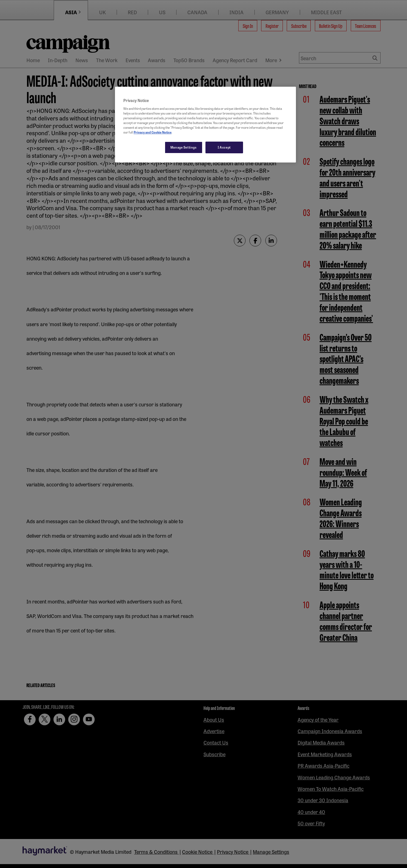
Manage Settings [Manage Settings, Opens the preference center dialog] (184, 147)
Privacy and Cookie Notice (153, 132)
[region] (205, 125)
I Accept (224, 147)
